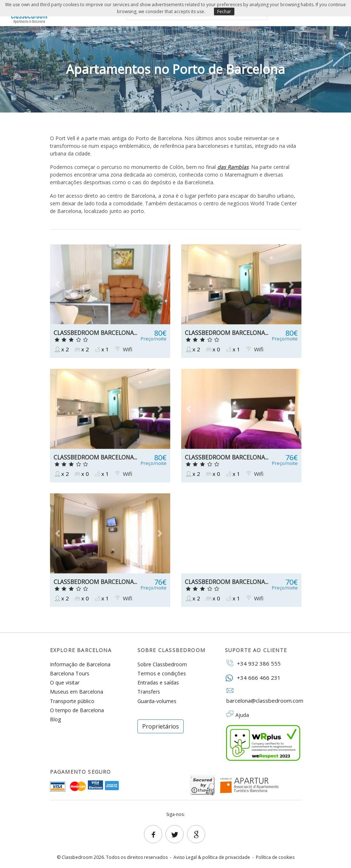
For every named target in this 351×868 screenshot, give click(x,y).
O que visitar (65, 682)
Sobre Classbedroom (162, 664)
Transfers (149, 692)
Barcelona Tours (70, 673)
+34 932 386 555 (253, 663)
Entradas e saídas (158, 682)
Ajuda (242, 715)
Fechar (224, 11)
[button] (59, 284)
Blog (55, 719)
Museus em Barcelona (77, 692)
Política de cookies (275, 857)
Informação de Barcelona (80, 664)
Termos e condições (162, 673)
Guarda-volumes (157, 701)
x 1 (101, 349)
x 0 (212, 349)
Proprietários (161, 726)
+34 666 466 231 (253, 677)
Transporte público (72, 701)
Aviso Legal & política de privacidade (212, 857)
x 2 (61, 349)
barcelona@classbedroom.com (263, 696)
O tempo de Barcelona (77, 710)
